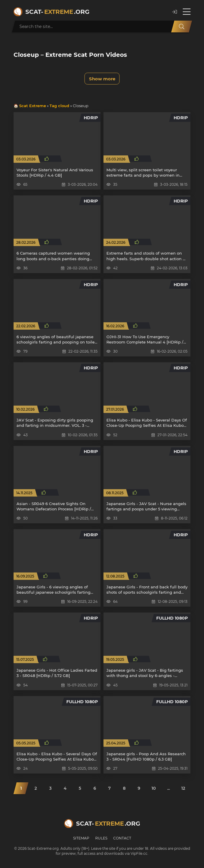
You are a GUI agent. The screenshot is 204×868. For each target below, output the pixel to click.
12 (183, 788)
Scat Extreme (33, 106)
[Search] (182, 26)
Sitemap (81, 838)
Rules (101, 838)
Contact (122, 838)
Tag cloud (59, 106)
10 (154, 788)
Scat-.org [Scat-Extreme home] (57, 12)
